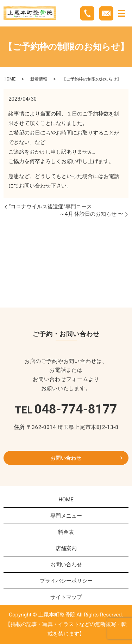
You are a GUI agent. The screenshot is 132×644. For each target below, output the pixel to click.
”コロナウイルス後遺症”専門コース (50, 207)
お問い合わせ (66, 458)
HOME (10, 79)
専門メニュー (66, 516)
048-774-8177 (76, 409)
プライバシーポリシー (66, 581)
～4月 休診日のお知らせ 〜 (91, 214)
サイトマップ (66, 597)
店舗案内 (66, 548)
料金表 (66, 532)
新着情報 (39, 79)
